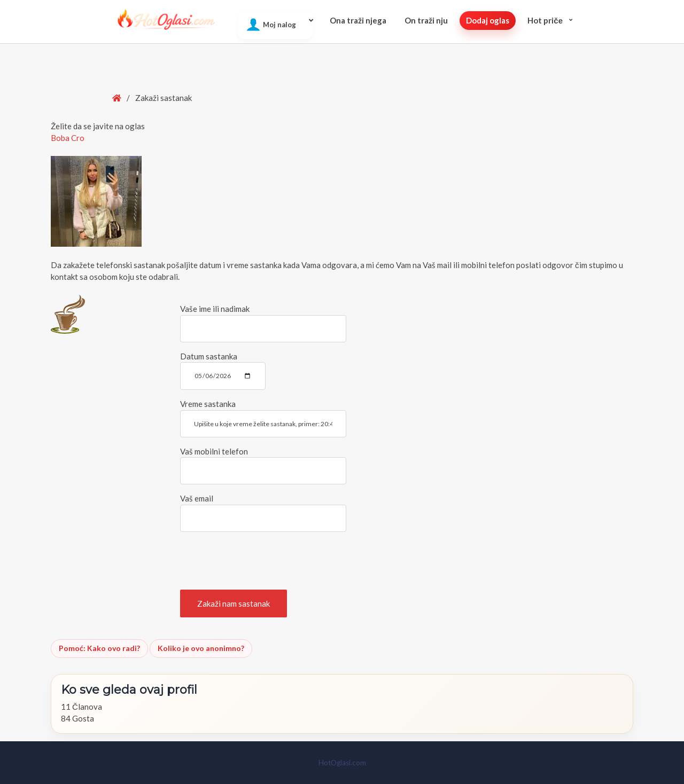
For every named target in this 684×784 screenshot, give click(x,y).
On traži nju (426, 20)
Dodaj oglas (488, 20)
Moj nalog (279, 25)
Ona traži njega (358, 20)
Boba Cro (68, 138)
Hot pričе (545, 20)
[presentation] (261, 561)
